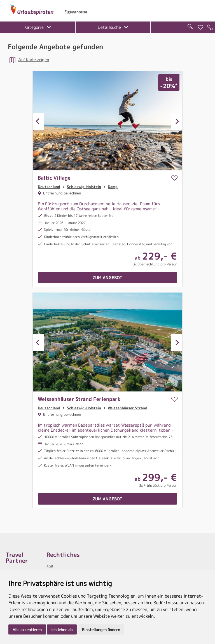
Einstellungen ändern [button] (101, 630)
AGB (50, 566)
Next (177, 121)
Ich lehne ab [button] (62, 630)
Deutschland (49, 187)
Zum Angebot (107, 278)
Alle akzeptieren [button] (27, 630)
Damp (113, 187)
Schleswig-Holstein (84, 187)
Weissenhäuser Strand (128, 408)
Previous (38, 121)
